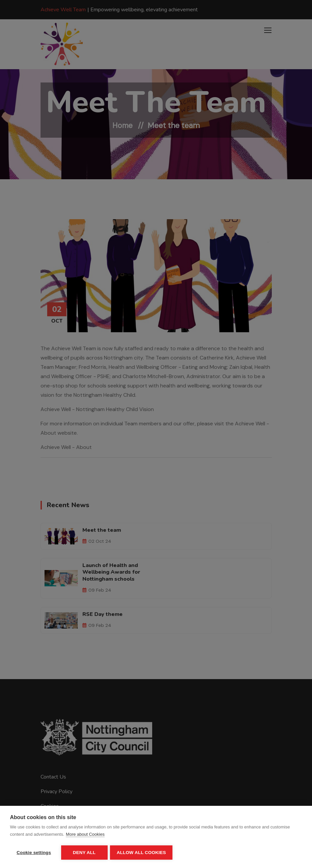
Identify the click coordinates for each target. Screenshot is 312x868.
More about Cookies (85, 835)
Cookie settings (34, 853)
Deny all (84, 853)
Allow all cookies (142, 853)
